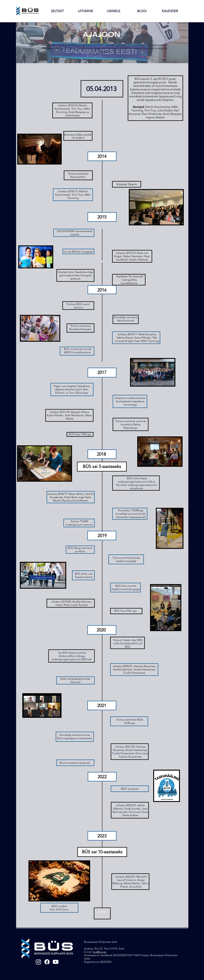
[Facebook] (47, 962)
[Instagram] (38, 962)
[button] (57, 11)
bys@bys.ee (100, 952)
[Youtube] (56, 962)
